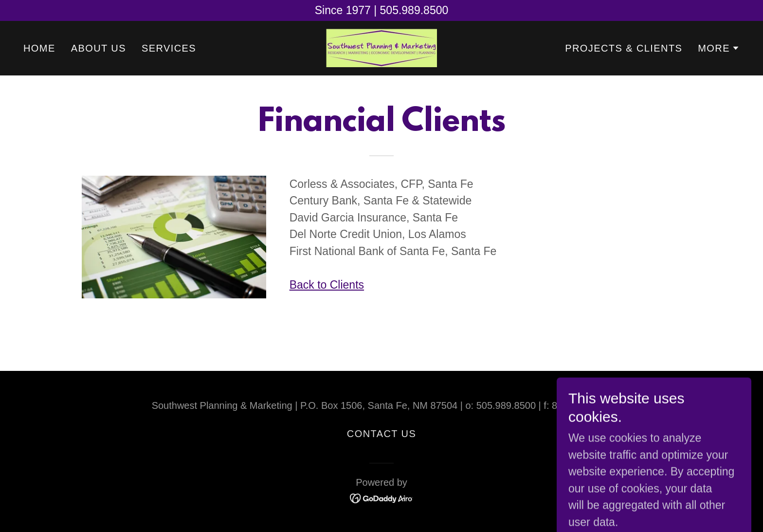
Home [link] (39, 48)
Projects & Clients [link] (624, 48)
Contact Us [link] (381, 434)
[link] (381, 47)
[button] (719, 48)
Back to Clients (327, 285)
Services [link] (169, 48)
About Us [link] (99, 48)
